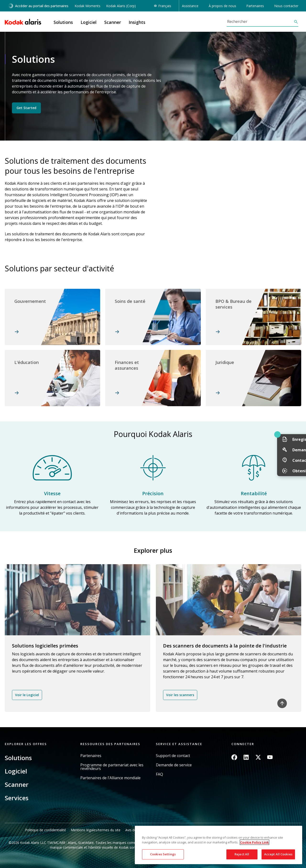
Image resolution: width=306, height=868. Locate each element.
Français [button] (165, 6)
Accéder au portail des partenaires (38, 6)
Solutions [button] (63, 22)
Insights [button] (137, 22)
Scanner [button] (113, 22)
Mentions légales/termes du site (96, 830)
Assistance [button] (190, 6)
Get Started (26, 108)
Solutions (18, 758)
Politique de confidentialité (46, 830)
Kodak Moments (87, 6)
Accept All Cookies (278, 854)
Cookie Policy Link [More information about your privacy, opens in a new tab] (254, 842)
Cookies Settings (163, 854)
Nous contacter (286, 6)
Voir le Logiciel (27, 695)
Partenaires (91, 756)
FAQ (159, 774)
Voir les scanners (180, 695)
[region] (219, 845)
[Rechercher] (260, 21)
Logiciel (16, 771)
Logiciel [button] (89, 22)
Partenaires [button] (255, 6)
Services (17, 798)
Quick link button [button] (292, 434)
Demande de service (174, 765)
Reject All (242, 854)
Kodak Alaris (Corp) (121, 6)
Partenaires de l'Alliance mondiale (110, 778)
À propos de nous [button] (222, 6)
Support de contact (173, 756)
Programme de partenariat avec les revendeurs (112, 767)
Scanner (17, 784)
